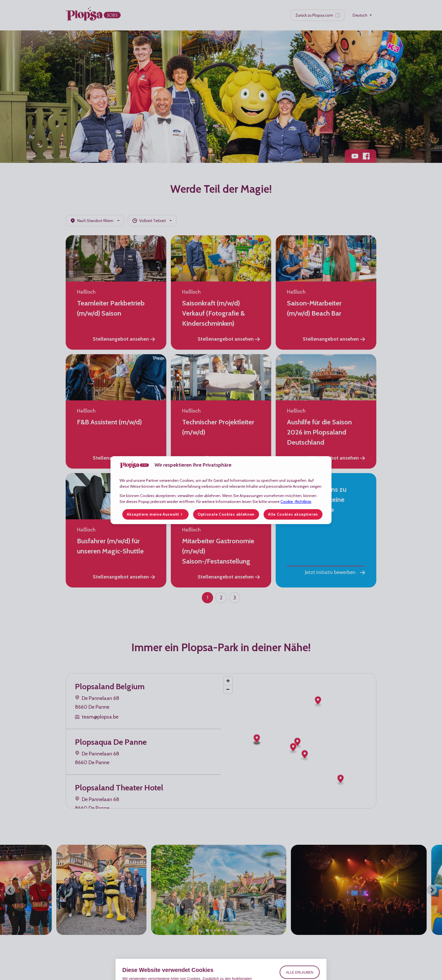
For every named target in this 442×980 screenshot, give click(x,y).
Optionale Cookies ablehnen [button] (226, 514)
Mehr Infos (131, 951)
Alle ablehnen (300, 945)
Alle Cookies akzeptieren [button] (293, 514)
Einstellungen (300, 957)
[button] (155, 514)
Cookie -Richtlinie (296, 502)
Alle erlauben (300, 927)
